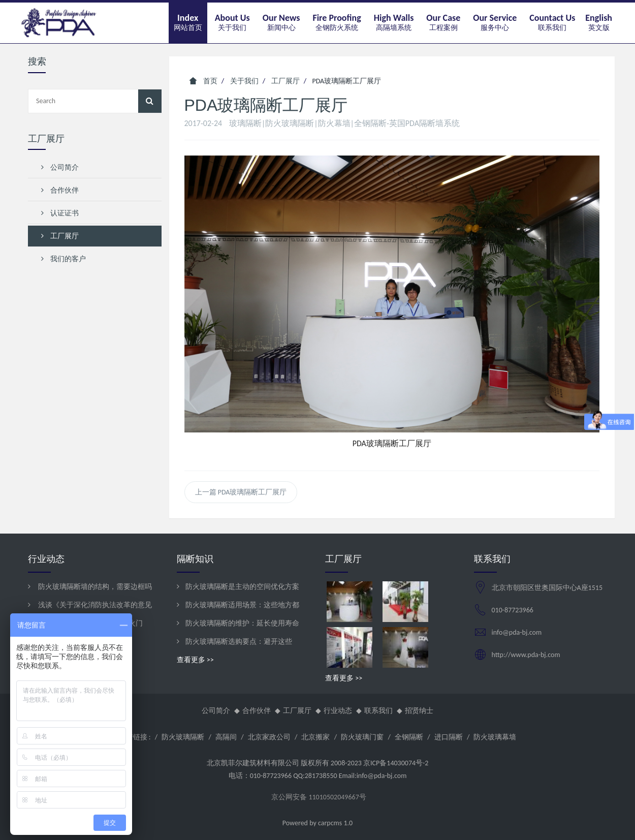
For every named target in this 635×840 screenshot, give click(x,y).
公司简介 (60, 167)
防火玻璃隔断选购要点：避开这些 (239, 642)
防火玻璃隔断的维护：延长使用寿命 (242, 623)
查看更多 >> (195, 660)
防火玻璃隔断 (183, 737)
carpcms (330, 823)
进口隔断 (449, 737)
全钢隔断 (409, 737)
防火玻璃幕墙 (495, 737)
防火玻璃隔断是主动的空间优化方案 (242, 587)
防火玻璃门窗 (362, 737)
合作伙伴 (60, 190)
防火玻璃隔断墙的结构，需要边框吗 (94, 587)
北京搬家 (315, 737)
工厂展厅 (60, 236)
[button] (232, 23)
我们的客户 (63, 259)
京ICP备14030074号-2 (396, 763)
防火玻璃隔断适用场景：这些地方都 (242, 605)
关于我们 (244, 81)
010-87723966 (513, 610)
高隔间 (226, 737)
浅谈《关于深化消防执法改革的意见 (94, 605)
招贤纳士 (419, 711)
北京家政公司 (269, 737)
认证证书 (60, 213)
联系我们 (378, 711)
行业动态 (338, 711)
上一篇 (241, 492)
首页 (203, 81)
